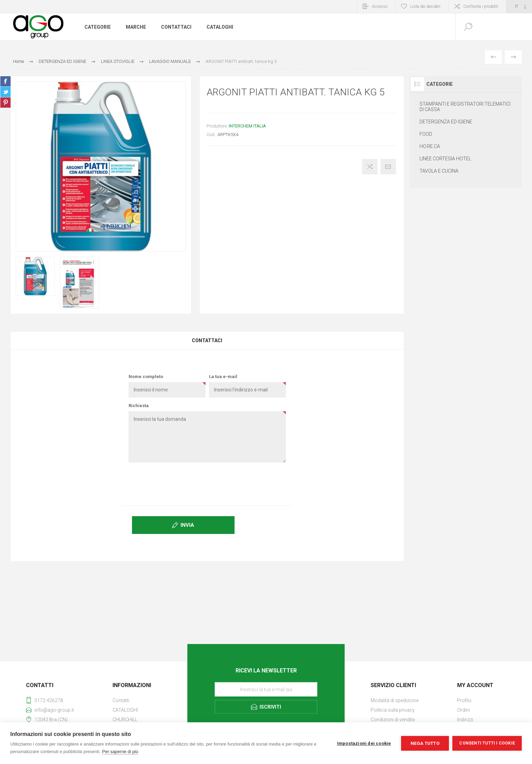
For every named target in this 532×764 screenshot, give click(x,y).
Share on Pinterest (5, 103)
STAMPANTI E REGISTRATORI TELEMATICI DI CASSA (465, 107)
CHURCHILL (125, 720)
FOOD (426, 134)
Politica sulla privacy (393, 710)
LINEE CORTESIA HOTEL (445, 159)
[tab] (207, 340)
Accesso (380, 6)
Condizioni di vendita (393, 720)
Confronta (370, 167)
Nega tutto (425, 743)
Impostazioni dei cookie (364, 743)
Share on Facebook (5, 81)
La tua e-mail (223, 377)
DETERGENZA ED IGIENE (446, 122)
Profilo (464, 700)
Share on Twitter (5, 92)
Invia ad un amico (388, 167)
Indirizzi (465, 720)
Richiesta (139, 406)
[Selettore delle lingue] (519, 6)
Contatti (121, 700)
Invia (187, 525)
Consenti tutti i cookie (487, 743)
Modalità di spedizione (395, 700)
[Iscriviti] (266, 689)
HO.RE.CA (430, 146)
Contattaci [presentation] (207, 340)
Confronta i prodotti (481, 6)
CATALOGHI (125, 710)
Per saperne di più (120, 752)
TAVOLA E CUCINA (439, 171)
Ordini (463, 710)
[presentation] (207, 481)
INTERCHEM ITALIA (247, 126)
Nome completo (146, 377)
